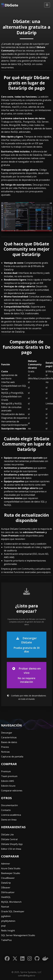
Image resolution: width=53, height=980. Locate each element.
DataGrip (6, 883)
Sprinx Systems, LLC (31, 972)
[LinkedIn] (22, 959)
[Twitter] (15, 959)
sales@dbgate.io (27, 976)
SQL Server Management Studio (18, 935)
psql (3, 926)
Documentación (9, 805)
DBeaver (6, 888)
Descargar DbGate (27, 645)
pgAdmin (6, 916)
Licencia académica (11, 815)
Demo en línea (9, 820)
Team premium (9, 776)
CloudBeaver (8, 878)
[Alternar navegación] (47, 5)
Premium (6, 771)
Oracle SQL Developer (13, 911)
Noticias (5, 752)
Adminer (6, 864)
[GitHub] (37, 959)
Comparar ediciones (12, 791)
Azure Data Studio (11, 868)
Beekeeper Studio (11, 873)
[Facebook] (7, 959)
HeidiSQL (6, 897)
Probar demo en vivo (27, 675)
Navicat (5, 907)
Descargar (7, 733)
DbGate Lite (7, 835)
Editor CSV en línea (11, 849)
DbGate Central (9, 839)
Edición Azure (8, 786)
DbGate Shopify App (12, 844)
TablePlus (6, 940)
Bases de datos (9, 742)
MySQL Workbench (11, 902)
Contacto (6, 810)
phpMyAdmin (8, 921)
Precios (5, 747)
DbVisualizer (8, 892)
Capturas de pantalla (12, 757)
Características (9, 737)
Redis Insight (8, 931)
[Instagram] (30, 959)
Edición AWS (8, 781)
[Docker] (45, 959)
